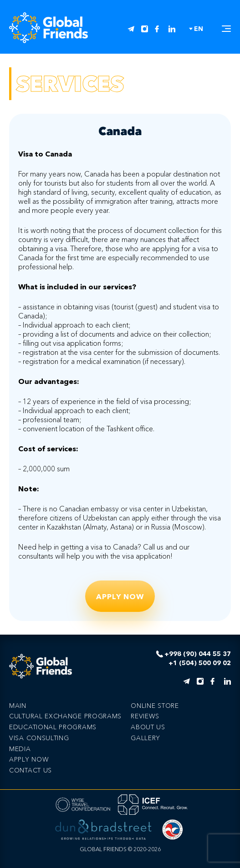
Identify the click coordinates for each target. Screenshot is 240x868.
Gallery (146, 738)
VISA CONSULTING (39, 738)
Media (20, 749)
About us (148, 727)
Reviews (145, 716)
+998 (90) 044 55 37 (198, 654)
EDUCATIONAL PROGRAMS (53, 727)
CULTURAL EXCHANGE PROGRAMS (65, 716)
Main (18, 706)
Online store (155, 706)
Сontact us (31, 770)
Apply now (120, 596)
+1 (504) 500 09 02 (200, 663)
